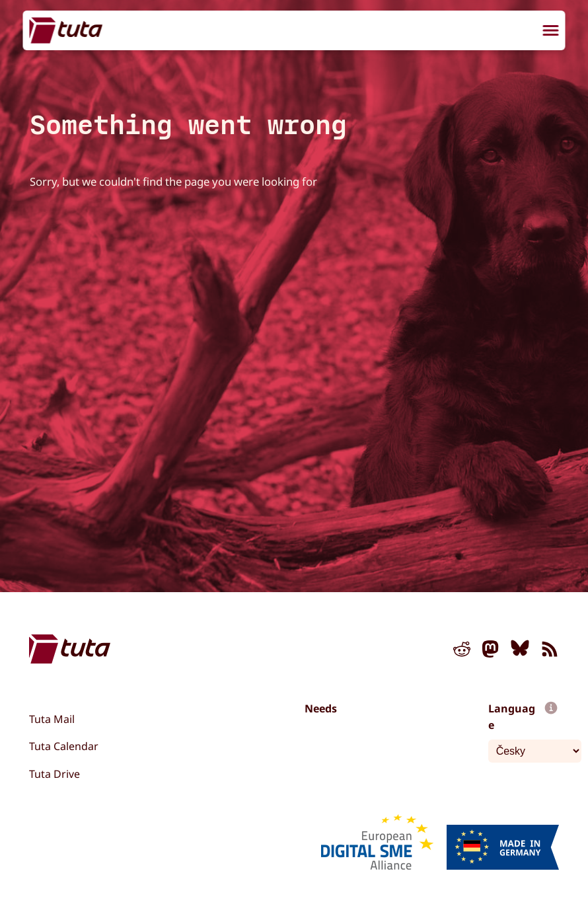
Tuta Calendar (64, 746)
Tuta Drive (55, 774)
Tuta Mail (52, 719)
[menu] (551, 32)
